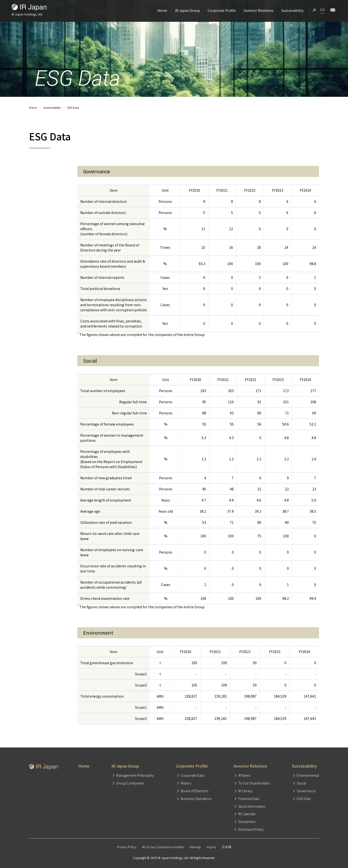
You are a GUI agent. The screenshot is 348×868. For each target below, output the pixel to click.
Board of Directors (195, 791)
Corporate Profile (222, 10)
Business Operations (196, 799)
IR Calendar (247, 814)
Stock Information (252, 806)
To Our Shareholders (254, 783)
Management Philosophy (135, 775)
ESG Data (304, 799)
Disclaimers (247, 822)
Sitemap (195, 847)
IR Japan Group (187, 10)
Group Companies (130, 783)
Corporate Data (192, 775)
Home (162, 10)
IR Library (245, 791)
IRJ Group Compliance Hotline (163, 847)
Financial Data (249, 799)
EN (322, 10)
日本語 (227, 847)
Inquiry (211, 847)
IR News (244, 775)
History (186, 783)
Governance (306, 791)
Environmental (308, 775)
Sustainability (292, 10)
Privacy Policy (127, 847)
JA (314, 10)
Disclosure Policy (251, 829)
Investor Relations (259, 10)
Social (301, 783)
